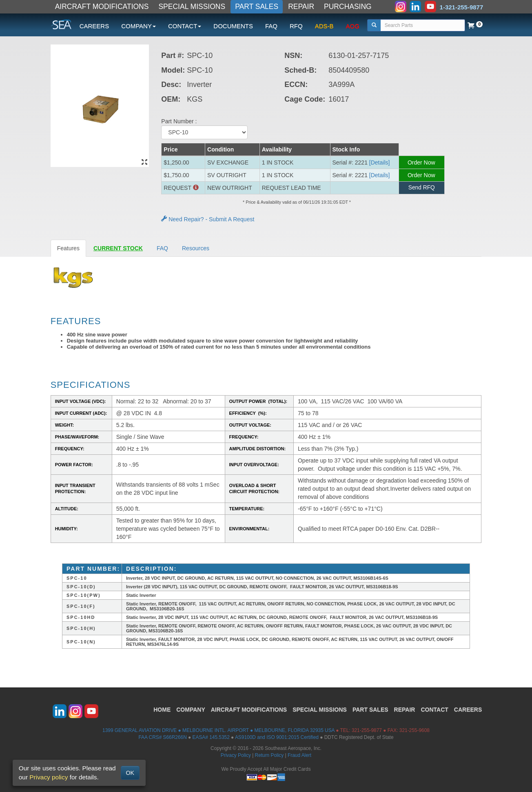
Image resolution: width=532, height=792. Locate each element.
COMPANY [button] (139, 26)
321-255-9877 (367, 730)
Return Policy (269, 755)
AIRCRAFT (249, 709)
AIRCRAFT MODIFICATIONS (102, 7)
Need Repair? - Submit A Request (208, 219)
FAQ (271, 26)
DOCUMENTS (233, 26)
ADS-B (324, 26)
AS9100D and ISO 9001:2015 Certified (277, 737)
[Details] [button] (380, 162)
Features (68, 248)
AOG (353, 26)
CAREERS (94, 26)
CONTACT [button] (185, 26)
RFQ (296, 26)
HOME (162, 709)
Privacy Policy (236, 755)
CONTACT (434, 709)
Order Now (421, 162)
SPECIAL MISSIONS (192, 7)
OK (130, 773)
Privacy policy (49, 777)
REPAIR (301, 7)
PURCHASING (348, 7)
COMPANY (191, 709)
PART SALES (257, 7)
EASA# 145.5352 (211, 737)
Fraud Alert (299, 755)
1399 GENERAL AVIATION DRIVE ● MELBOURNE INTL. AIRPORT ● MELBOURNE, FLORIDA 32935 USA (218, 730)
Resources (196, 248)
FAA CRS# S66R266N (162, 737)
